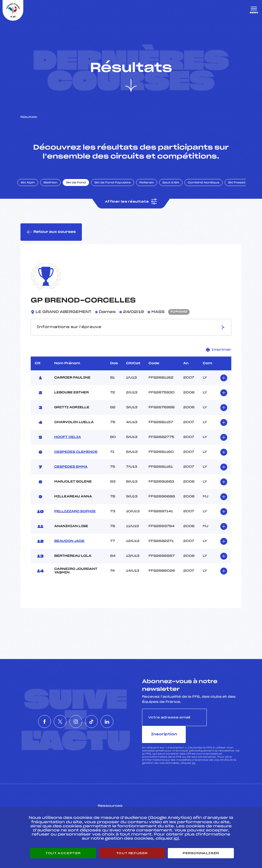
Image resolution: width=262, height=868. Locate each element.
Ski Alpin (32, 188)
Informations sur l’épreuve (131, 333)
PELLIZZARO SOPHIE (75, 518)
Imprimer (219, 356)
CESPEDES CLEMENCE (76, 458)
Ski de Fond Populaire (117, 188)
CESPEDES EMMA (71, 473)
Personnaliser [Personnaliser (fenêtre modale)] (201, 853)
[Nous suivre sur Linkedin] (122, 719)
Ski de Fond (80, 188)
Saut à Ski (175, 188)
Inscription (224, 724)
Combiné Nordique (208, 188)
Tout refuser (132, 853)
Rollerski (151, 188)
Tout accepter (63, 853)
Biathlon (55, 188)
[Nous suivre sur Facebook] (29, 719)
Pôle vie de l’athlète (195, 803)
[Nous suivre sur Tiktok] (99, 719)
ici (194, 752)
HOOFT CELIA (68, 444)
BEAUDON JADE (69, 548)
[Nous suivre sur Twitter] (52, 719)
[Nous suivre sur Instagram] (76, 719)
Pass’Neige (117, 803)
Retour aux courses (51, 238)
